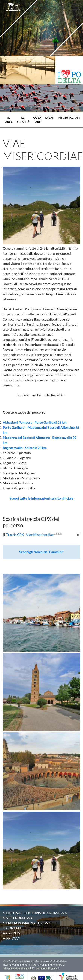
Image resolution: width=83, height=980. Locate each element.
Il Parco (8, 120)
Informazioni (69, 118)
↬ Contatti (13, 928)
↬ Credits (11, 933)
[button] (55, 5)
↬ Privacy (11, 938)
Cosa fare (37, 120)
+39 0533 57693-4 (19, 965)
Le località (23, 120)
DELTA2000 (10, 961)
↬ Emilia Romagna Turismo (27, 923)
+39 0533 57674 (46, 965)
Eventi (50, 118)
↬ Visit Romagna (18, 918)
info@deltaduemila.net (16, 968)
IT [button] (66, 5)
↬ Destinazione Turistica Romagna (35, 913)
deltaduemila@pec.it (48, 968)
